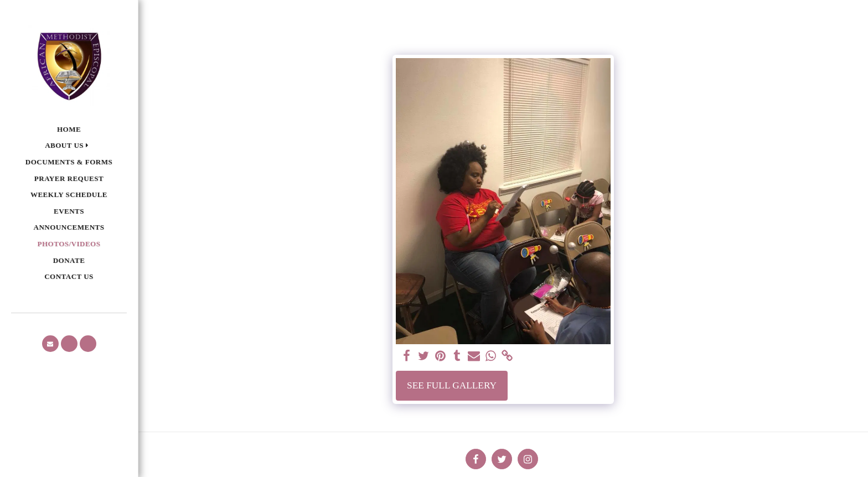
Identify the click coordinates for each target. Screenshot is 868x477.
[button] (69, 146)
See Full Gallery (452, 385)
